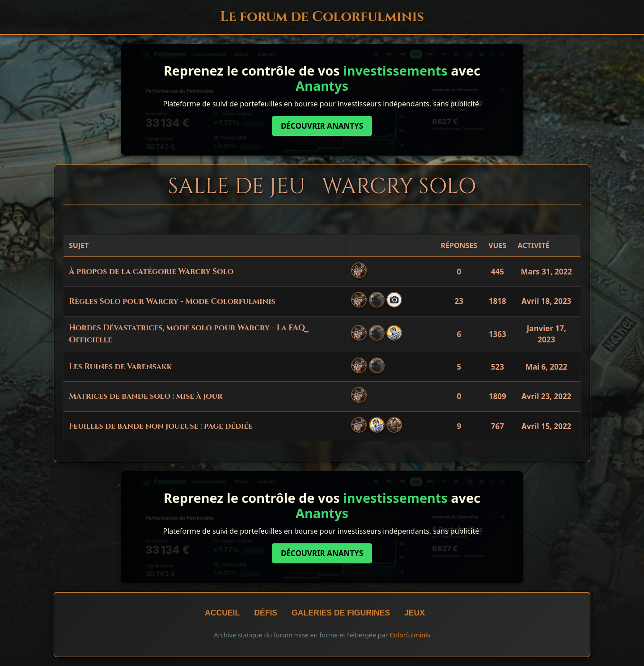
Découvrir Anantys (322, 126)
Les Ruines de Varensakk (120, 367)
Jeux (415, 613)
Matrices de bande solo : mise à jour (146, 396)
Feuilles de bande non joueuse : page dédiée (161, 426)
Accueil (222, 613)
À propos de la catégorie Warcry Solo (151, 272)
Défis (266, 613)
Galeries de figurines (341, 613)
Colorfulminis (410, 635)
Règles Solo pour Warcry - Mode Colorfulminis (172, 302)
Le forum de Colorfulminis (322, 17)
